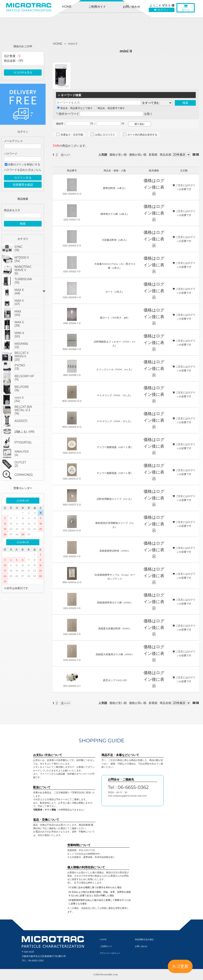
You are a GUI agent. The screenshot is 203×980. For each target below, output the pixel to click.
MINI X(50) (19, 335)
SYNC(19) (18, 248)
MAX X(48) (19, 292)
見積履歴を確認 (23, 185)
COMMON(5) (24, 475)
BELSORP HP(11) (24, 378)
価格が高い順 (138, 155)
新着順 (153, 155)
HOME (67, 7)
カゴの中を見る (23, 72)
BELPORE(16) (22, 389)
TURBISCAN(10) (23, 281)
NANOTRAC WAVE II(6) (23, 270)
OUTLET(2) (20, 464)
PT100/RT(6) (23, 442)
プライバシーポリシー (110, 953)
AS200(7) (21, 421)
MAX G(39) (19, 324)
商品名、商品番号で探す (110, 108)
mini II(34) (19, 399)
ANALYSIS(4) (22, 453)
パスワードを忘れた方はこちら (23, 170)
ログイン (162, 10)
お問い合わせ (132, 7)
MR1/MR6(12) (21, 345)
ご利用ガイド (97, 7)
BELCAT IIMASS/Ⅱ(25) (21, 356)
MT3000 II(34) (22, 259)
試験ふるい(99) (24, 432)
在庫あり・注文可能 (72, 135)
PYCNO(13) (20, 367)
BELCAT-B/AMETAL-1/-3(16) (23, 410)
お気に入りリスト (105, 135)
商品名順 (166, 155)
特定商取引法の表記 (144, 939)
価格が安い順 (118, 155)
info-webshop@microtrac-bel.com (127, 796)
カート (186, 9)
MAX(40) (18, 313)
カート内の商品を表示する (142, 135)
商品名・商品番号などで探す (75, 108)
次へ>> (65, 155)
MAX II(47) (19, 302)
